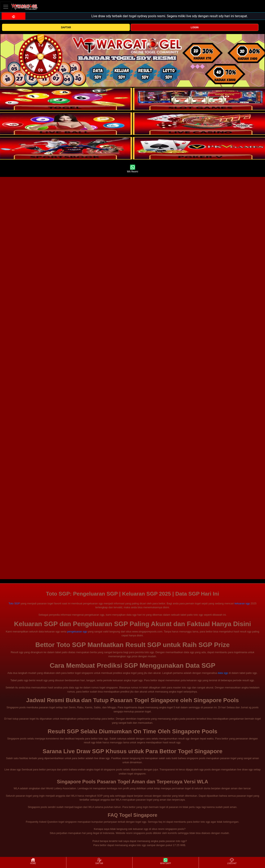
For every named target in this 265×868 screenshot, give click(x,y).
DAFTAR (66, 27)
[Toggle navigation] (6, 7)
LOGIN (195, 27)
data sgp (223, 673)
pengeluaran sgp (77, 632)
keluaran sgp (242, 603)
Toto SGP (14, 603)
